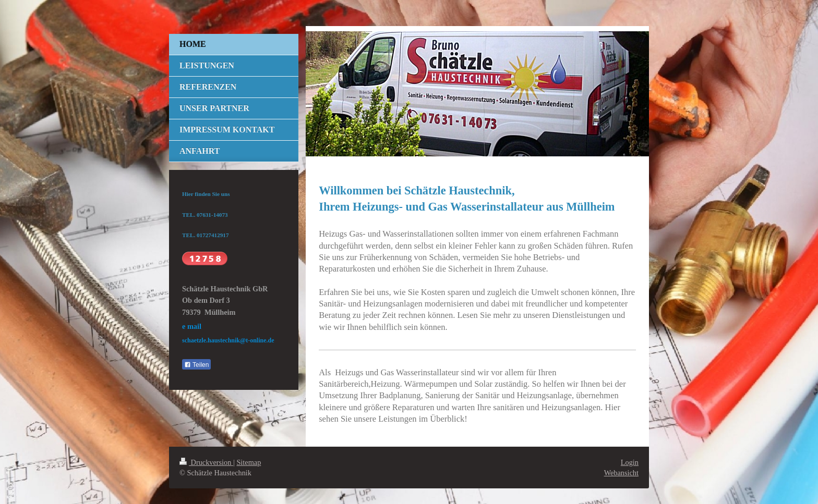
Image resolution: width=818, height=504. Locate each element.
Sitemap (249, 462)
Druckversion (206, 462)
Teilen (196, 365)
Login (630, 462)
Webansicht (621, 473)
